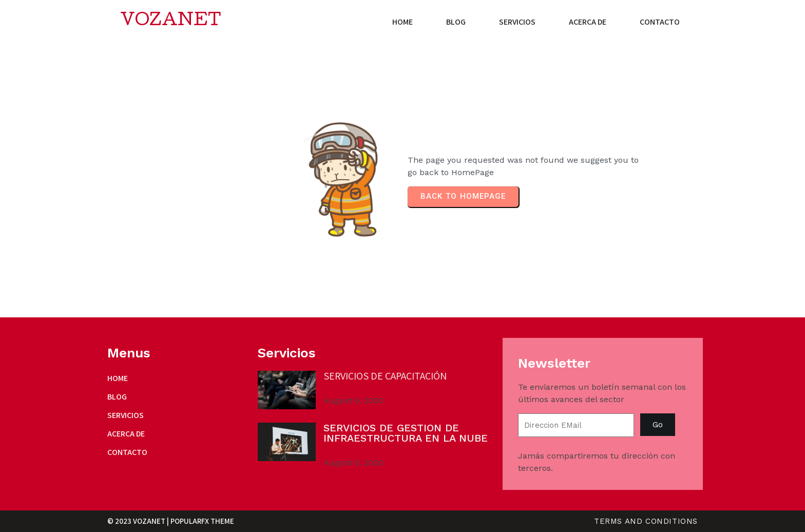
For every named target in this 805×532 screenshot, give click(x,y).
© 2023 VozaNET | (139, 521)
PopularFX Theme (202, 521)
